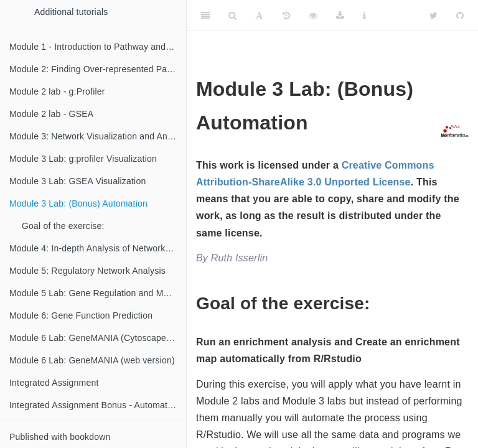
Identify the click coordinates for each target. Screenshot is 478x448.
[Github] (460, 16)
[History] (286, 16)
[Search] (232, 16)
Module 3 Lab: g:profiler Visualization (83, 159)
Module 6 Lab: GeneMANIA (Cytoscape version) (98, 338)
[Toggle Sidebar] (205, 16)
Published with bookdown (60, 437)
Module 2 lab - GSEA (51, 114)
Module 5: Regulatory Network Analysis (87, 271)
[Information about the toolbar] (364, 16)
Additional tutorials (71, 12)
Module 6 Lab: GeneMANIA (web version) (92, 360)
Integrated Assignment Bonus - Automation (94, 405)
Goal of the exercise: (63, 226)
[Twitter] (433, 16)
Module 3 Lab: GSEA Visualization (77, 181)
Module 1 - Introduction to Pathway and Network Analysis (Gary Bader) (98, 47)
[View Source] (313, 16)
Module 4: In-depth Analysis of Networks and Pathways (98, 248)
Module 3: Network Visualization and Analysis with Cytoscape (98, 136)
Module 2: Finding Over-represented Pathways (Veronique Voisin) (98, 69)
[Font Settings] (259, 16)
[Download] (340, 16)
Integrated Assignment (54, 383)
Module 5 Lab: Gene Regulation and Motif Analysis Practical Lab (98, 293)
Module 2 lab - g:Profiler (57, 91)
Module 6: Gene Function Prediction (81, 315)
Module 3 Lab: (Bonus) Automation (78, 203)
